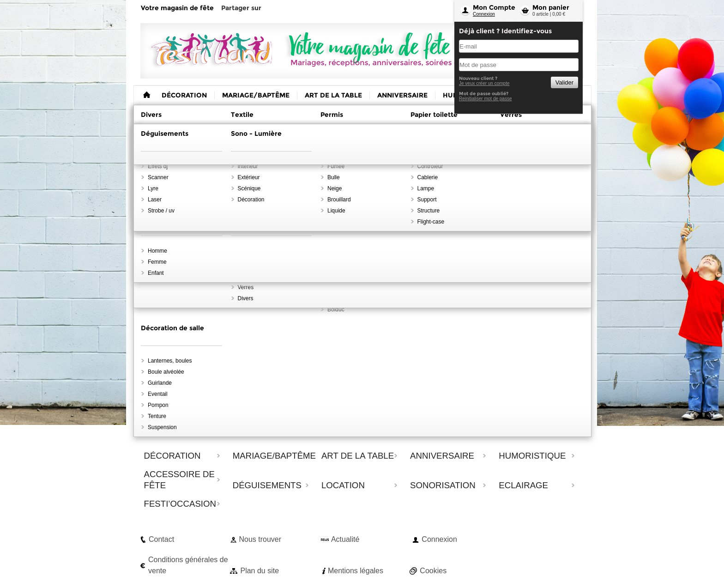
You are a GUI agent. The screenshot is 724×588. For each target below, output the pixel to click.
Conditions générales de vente (188, 565)
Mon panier (551, 7)
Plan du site (259, 571)
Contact (161, 539)
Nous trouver (260, 539)
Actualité (345, 539)
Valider (564, 82)
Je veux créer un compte (484, 83)
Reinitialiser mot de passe (486, 99)
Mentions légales (356, 571)
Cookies (433, 571)
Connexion (484, 14)
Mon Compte (494, 7)
